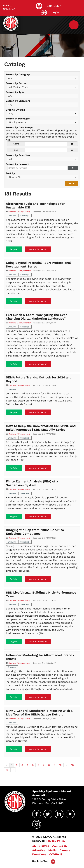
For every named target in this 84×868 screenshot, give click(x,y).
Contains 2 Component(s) (20, 323)
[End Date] (46, 150)
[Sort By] (43, 177)
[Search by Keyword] (37, 168)
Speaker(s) (25, 216)
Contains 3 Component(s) (20, 271)
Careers (65, 850)
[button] (73, 168)
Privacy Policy (56, 841)
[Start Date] (46, 144)
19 (7, 770)
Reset (71, 183)
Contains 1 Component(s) (19, 212)
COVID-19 (56, 854)
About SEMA (41, 846)
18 (72, 765)
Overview (12, 216)
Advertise (39, 850)
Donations (39, 854)
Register (14, 249)
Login (55, 12)
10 (60, 765)
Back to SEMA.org (9, 7)
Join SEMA (54, 6)
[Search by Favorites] (43, 159)
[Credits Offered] (43, 114)
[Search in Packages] (43, 122)
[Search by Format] (43, 87)
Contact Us (60, 846)
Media (52, 850)
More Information (38, 249)
